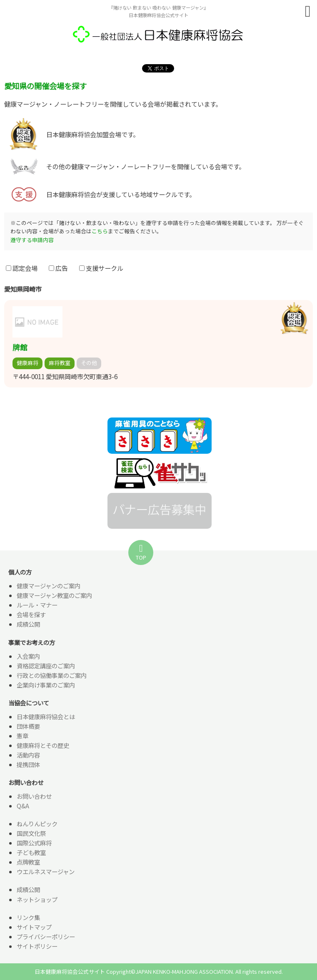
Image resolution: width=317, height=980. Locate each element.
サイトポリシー (37, 946)
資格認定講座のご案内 (46, 666)
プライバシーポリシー (46, 936)
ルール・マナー (37, 605)
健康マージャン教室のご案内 (54, 595)
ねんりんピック (37, 824)
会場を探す (31, 614)
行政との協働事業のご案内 (52, 675)
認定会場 (22, 268)
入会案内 (28, 656)
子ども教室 (31, 852)
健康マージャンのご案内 (49, 586)
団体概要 (28, 726)
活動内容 (28, 755)
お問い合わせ (34, 796)
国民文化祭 (31, 833)
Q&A (23, 806)
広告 (58, 268)
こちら (100, 231)
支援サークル (101, 268)
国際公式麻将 (34, 843)
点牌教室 (28, 862)
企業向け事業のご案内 (46, 685)
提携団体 (28, 764)
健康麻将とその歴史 (43, 745)
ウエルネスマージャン (46, 871)
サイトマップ (34, 927)
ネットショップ (37, 899)
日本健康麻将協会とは (46, 716)
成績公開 (28, 624)
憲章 (22, 736)
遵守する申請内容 (32, 240)
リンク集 (28, 917)
